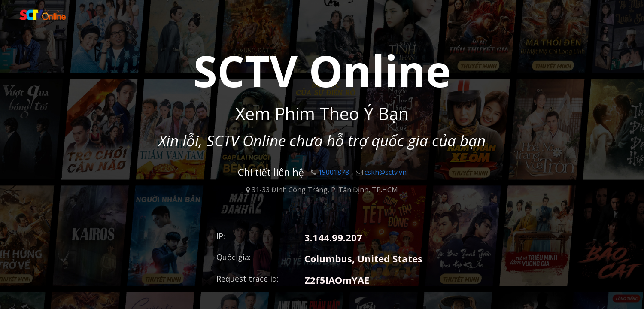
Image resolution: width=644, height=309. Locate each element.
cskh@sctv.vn (381, 172)
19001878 (330, 172)
